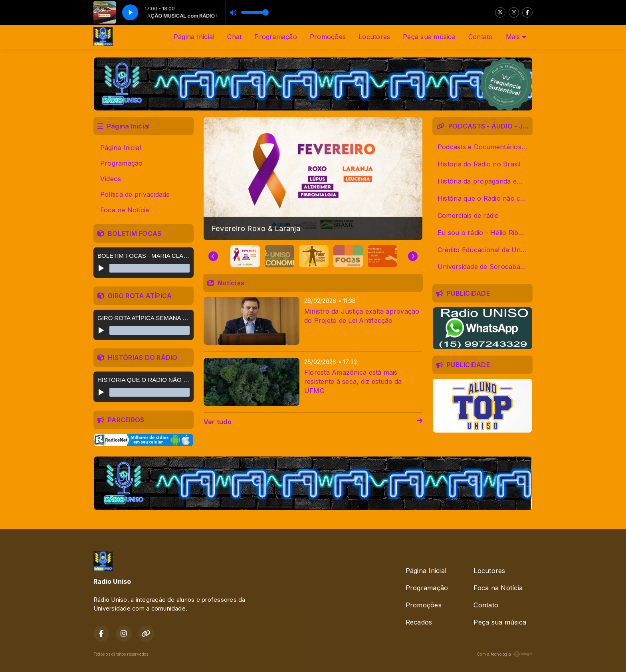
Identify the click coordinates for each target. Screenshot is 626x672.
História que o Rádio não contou (485, 198)
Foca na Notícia (125, 210)
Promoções (328, 37)
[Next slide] (413, 256)
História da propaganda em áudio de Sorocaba (485, 181)
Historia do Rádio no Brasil (479, 164)
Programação (276, 37)
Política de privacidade (135, 194)
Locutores (374, 37)
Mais (516, 37)
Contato (481, 37)
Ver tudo (313, 422)
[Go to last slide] (213, 256)
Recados (419, 622)
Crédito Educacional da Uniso (483, 250)
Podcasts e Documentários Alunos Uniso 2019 (485, 147)
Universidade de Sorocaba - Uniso (485, 267)
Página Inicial (194, 37)
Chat (234, 37)
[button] (245, 256)
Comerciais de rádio (468, 215)
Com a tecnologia (505, 654)
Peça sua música (429, 37)
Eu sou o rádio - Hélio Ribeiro (484, 233)
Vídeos (111, 179)
